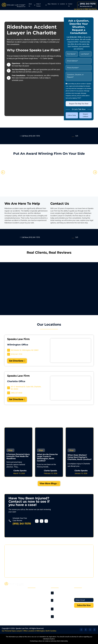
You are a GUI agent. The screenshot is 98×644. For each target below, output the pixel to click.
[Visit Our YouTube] (95, 630)
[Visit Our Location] (23, 350)
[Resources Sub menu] (58, 4)
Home (32, 592)
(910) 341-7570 (22, 524)
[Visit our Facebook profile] (37, 521)
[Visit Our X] (86, 630)
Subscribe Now (84, 605)
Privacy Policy (35, 608)
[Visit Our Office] (90, 630)
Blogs (49, 4)
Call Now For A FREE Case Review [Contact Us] (86, 9)
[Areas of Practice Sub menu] (46, 5)
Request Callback (85, 115)
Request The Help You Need (79, 104)
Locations (62, 4)
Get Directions (17, 361)
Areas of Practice (38, 5)
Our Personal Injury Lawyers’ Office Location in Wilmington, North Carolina (29, 631)
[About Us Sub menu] (35, 5)
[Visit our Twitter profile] (42, 521)
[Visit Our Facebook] (81, 630)
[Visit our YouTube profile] (46, 521)
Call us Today (72, 115)
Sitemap (33, 612)
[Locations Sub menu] (67, 4)
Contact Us (70, 5)
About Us (30, 5)
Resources (54, 4)
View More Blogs (49, 483)
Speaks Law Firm (22, 628)
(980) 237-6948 (60, 611)
